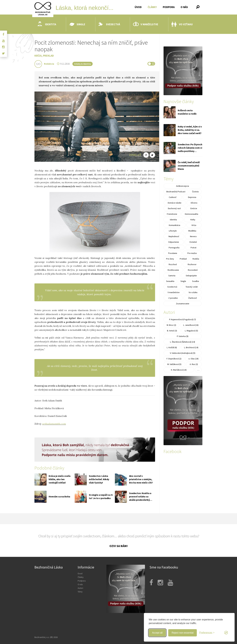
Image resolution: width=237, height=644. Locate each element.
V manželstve (146, 24)
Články (152, 7)
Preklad (48, 56)
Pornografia (174, 248)
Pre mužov (192, 253)
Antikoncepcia (183, 186)
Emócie (194, 208)
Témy (80, 592)
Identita (47, 24)
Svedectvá (109, 24)
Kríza (38, 56)
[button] (198, 7)
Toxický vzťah (192, 287)
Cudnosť (173, 197)
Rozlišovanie (173, 270)
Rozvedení (193, 270)
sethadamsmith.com (54, 424)
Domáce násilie (175, 203)
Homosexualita (192, 214)
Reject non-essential (183, 633)
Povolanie (173, 253)
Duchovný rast (174, 208)
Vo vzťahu (182, 24)
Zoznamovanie (183, 304)
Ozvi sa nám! (119, 546)
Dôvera (194, 203)
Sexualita (170, 281)
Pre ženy (170, 259)
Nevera (193, 236)
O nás (184, 7)
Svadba (196, 281)
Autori (80, 588)
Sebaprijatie (191, 276)
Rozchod (173, 264)
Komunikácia (175, 225)
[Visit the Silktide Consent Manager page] (226, 633)
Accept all (157, 633)
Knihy (193, 220)
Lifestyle (173, 231)
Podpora (169, 7)
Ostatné (193, 242)
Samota (172, 276)
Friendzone (172, 214)
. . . (198, 370)
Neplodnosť (174, 236)
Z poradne (173, 298)
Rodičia (196, 259)
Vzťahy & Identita (83, 64)
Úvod (138, 7)
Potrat (193, 248)
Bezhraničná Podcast (176, 192)
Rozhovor (192, 264)
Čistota (195, 192)
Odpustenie (174, 242)
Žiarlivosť (193, 298)
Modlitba (192, 231)
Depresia (192, 197)
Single (77, 24)
